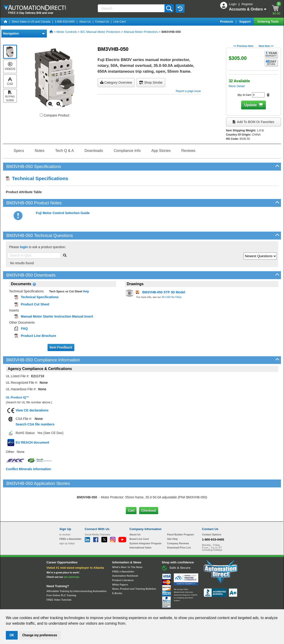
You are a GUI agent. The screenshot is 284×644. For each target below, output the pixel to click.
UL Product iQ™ (17, 397)
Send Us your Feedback (92, 605)
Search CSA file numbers (35, 424)
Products (227, 22)
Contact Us (102, 22)
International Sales (141, 528)
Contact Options (212, 515)
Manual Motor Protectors (141, 32)
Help (86, 291)
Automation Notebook (125, 556)
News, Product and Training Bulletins (134, 569)
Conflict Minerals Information (28, 469)
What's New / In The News (127, 548)
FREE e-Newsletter (123, 552)
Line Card (120, 22)
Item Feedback (61, 347)
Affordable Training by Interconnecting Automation (77, 571)
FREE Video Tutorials (59, 580)
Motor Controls (67, 32)
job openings (72, 557)
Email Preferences (139, 605)
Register (247, 4)
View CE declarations (32, 410)
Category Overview (116, 82)
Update (250, 105)
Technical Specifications (37, 178)
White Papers (120, 565)
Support (245, 22)
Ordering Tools (268, 22)
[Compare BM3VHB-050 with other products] (41, 115)
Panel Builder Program (180, 515)
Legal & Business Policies (168, 605)
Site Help (172, 519)
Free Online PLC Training (61, 576)
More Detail (237, 86)
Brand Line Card (139, 519)
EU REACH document (32, 442)
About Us (85, 22)
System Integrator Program (145, 524)
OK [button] (12, 635)
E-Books (117, 574)
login (24, 247)
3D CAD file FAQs (172, 297)
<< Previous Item (243, 46)
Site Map (69, 605)
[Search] (132, 8)
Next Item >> (266, 46)
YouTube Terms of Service (202, 605)
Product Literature (123, 561)
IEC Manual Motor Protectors (100, 32)
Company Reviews (178, 524)
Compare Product (55, 115)
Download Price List (179, 528)
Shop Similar (151, 82)
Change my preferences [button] (40, 635)
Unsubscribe (117, 605)
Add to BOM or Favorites (253, 122)
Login (233, 4)
